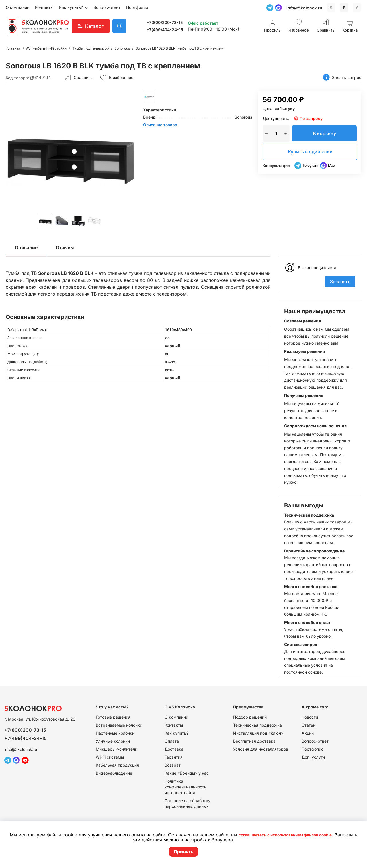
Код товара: (17, 77)
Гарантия (174, 757)
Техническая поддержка (257, 725)
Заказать (340, 282)
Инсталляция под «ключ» (258, 733)
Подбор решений (250, 717)
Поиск (119, 26)
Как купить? (72, 7)
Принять (183, 852)
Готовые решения (113, 717)
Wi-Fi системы (110, 757)
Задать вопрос (342, 77)
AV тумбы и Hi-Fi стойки (46, 48)
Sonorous (122, 48)
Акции (308, 733)
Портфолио (137, 7)
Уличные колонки (113, 741)
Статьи (309, 725)
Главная (13, 48)
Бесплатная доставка (254, 741)
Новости (310, 717)
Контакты (44, 7)
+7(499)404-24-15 (165, 30)
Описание (26, 247)
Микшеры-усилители (117, 749)
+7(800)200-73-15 (165, 22)
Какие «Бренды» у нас (187, 773)
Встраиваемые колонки (119, 725)
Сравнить (83, 77)
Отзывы (65, 247)
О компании (17, 7)
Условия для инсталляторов (261, 749)
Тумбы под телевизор (90, 48)
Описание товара (160, 125)
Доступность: (276, 118)
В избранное (117, 78)
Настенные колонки (115, 733)
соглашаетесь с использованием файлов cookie (297, 835)
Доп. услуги (313, 757)
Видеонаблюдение (114, 773)
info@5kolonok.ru (304, 8)
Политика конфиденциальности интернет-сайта (186, 787)
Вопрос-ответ (107, 7)
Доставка (174, 749)
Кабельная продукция (117, 765)
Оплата (172, 741)
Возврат (173, 765)
